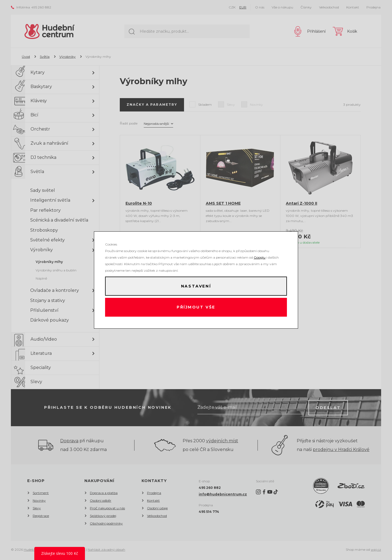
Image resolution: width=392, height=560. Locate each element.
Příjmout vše (196, 308)
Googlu (260, 257)
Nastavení (196, 286)
